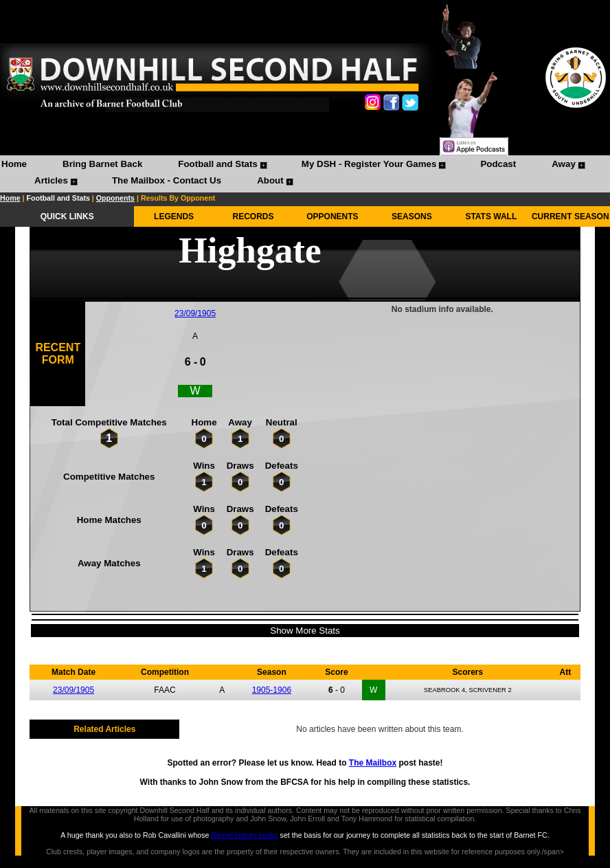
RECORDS (253, 216)
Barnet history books (244, 835)
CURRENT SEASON (571, 216)
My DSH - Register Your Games (369, 164)
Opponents (115, 198)
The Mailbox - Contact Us (167, 180)
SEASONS (412, 216)
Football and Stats (218, 164)
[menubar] (305, 174)
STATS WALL (491, 216)
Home (14, 164)
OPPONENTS (332, 216)
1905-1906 (272, 690)
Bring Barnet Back (102, 164)
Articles (51, 180)
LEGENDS (174, 216)
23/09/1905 (195, 313)
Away (564, 164)
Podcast (498, 164)
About (270, 180)
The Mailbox (373, 763)
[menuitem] (14, 166)
